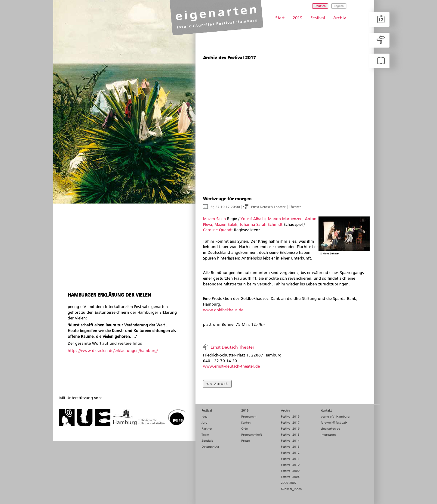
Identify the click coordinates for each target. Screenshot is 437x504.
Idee (204, 417)
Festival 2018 (290, 417)
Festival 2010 (290, 465)
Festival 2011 (290, 459)
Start (280, 18)
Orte (244, 429)
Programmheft (252, 435)
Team (205, 435)
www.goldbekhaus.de (223, 310)
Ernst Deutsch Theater (268, 207)
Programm (249, 417)
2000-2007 (289, 483)
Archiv (340, 18)
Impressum (328, 435)
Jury (204, 423)
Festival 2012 (290, 453)
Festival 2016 (290, 429)
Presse (245, 441)
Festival (318, 18)
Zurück (221, 384)
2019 (297, 18)
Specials (207, 441)
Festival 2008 (290, 477)
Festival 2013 (290, 447)
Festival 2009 (290, 471)
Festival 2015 (290, 435)
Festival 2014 (290, 441)
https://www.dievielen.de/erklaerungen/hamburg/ (113, 351)
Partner (207, 429)
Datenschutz (210, 447)
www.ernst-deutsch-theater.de (231, 367)
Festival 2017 (290, 423)
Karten (246, 423)
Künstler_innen (291, 489)
